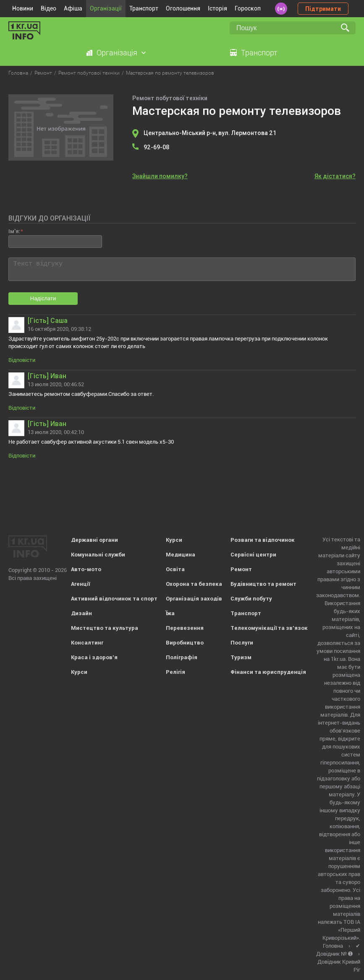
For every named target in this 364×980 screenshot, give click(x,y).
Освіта (175, 569)
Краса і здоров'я (94, 657)
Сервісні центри (253, 555)
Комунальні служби (98, 555)
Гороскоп (248, 8)
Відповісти (22, 360)
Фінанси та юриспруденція (268, 672)
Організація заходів (194, 599)
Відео (48, 8)
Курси (79, 672)
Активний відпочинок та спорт (114, 599)
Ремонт (241, 569)
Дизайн (81, 613)
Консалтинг (87, 643)
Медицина (181, 555)
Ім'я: (14, 231)
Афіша (73, 8)
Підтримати (323, 9)
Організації (106, 8)
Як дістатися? (335, 176)
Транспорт (144, 8)
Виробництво (185, 643)
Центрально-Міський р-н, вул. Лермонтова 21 (210, 133)
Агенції (80, 584)
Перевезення (185, 628)
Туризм (241, 657)
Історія (217, 8)
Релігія (175, 672)
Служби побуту (251, 599)
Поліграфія (182, 657)
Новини (23, 8)
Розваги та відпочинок (263, 540)
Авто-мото (86, 569)
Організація (117, 53)
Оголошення (183, 8)
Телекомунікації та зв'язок (269, 628)
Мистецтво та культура (105, 628)
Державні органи (94, 540)
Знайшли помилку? (160, 176)
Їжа (170, 613)
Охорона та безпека (194, 584)
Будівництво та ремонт (263, 584)
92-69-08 (157, 147)
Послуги (242, 643)
